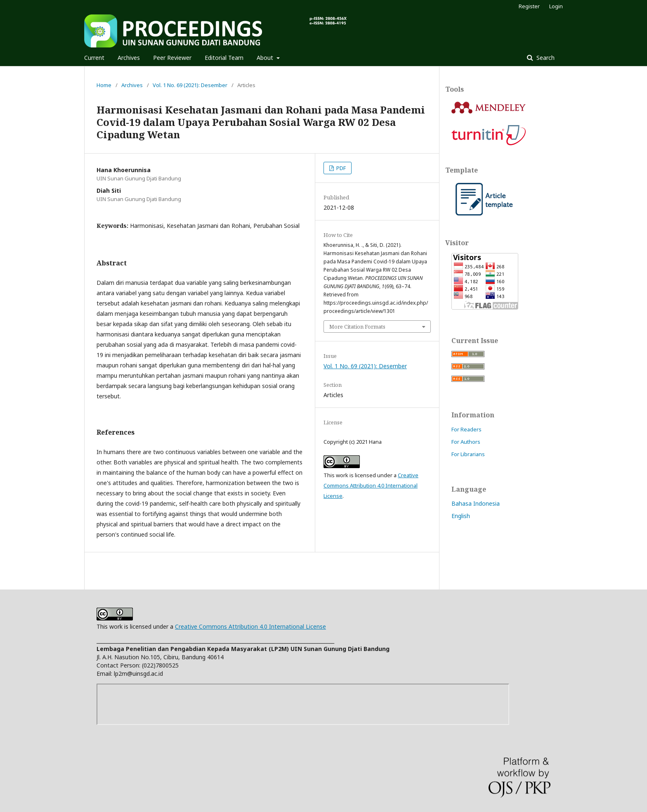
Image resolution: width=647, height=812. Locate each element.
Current (94, 58)
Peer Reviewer (172, 58)
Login (556, 6)
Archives (129, 58)
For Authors (466, 442)
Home (104, 85)
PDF (340, 168)
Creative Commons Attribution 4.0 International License (371, 485)
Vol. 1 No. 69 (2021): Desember (190, 85)
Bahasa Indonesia (476, 503)
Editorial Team (224, 58)
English (461, 516)
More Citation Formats (357, 327)
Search (545, 58)
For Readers (466, 429)
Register (529, 6)
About (266, 58)
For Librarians (468, 454)
